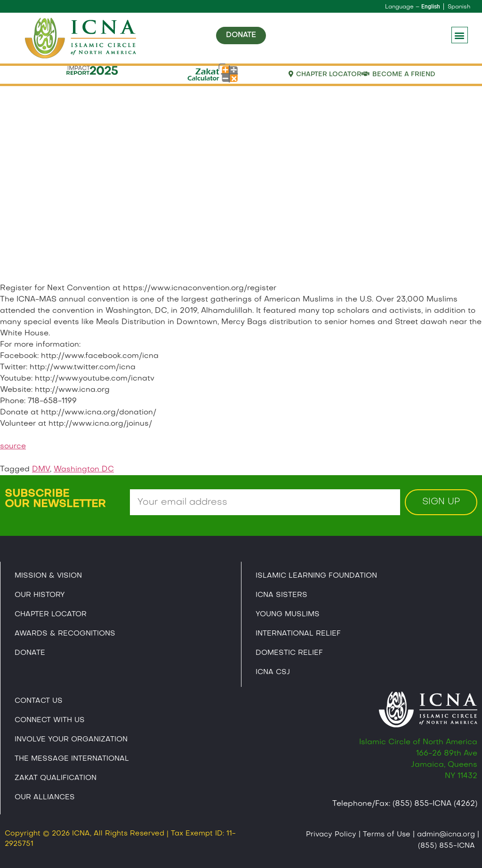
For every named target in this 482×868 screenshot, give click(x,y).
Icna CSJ (273, 672)
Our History (40, 595)
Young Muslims (288, 614)
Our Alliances (45, 797)
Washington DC (84, 470)
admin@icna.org (446, 835)
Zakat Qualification (56, 778)
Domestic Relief (289, 653)
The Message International (72, 759)
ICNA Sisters (281, 595)
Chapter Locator (51, 614)
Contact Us (39, 701)
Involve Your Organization (71, 740)
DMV (41, 470)
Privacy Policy (331, 835)
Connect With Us (50, 720)
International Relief (298, 634)
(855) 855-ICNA (446, 846)
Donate (30, 653)
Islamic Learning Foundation (316, 576)
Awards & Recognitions (65, 634)
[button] (460, 35)
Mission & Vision (48, 576)
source (13, 446)
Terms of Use (387, 835)
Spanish (459, 7)
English (431, 7)
